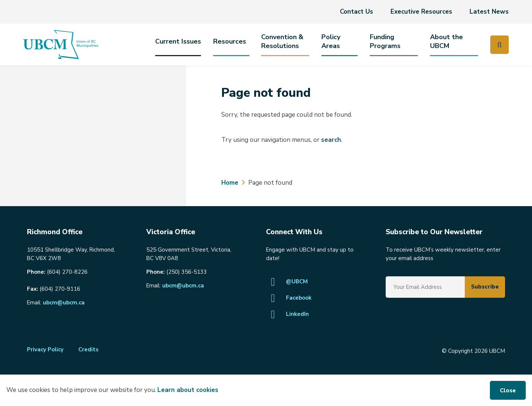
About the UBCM (446, 42)
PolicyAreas (331, 42)
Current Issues (178, 42)
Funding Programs (385, 42)
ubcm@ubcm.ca (64, 303)
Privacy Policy (45, 349)
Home (230, 183)
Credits (88, 349)
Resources (230, 42)
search (331, 140)
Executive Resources (421, 12)
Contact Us (357, 12)
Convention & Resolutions (282, 42)
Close (508, 390)
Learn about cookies (188, 390)
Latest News (489, 12)
